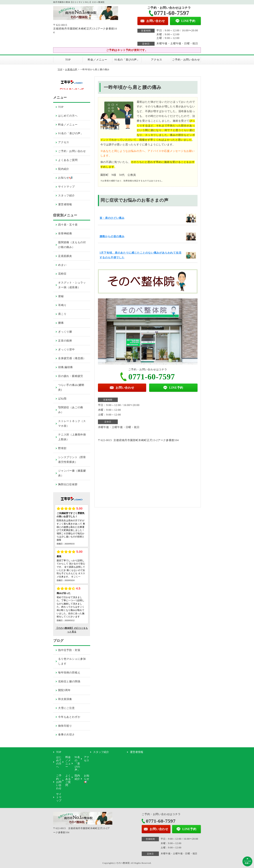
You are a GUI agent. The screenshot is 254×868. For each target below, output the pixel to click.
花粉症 (62, 274)
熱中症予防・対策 (69, 650)
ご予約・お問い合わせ (186, 60)
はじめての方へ (68, 116)
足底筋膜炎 (65, 256)
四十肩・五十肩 (68, 225)
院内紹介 (64, 169)
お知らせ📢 (65, 178)
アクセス (156, 60)
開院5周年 (64, 690)
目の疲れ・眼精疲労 (71, 376)
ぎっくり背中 (66, 349)
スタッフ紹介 (66, 195)
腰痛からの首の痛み (112, 236)
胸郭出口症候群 (68, 484)
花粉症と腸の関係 (69, 681)
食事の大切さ (66, 735)
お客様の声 (71, 70)
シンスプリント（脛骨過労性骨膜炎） (72, 460)
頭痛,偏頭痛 (65, 367)
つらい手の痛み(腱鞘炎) (71, 387)
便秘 (61, 296)
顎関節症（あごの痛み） (71, 410)
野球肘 (62, 448)
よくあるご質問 (68, 160)
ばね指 (62, 398)
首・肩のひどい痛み (112, 218)
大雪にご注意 (66, 708)
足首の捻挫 (65, 341)
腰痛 (61, 323)
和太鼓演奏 (65, 699)
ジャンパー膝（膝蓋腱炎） (72, 473)
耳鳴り (62, 305)
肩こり (62, 314)
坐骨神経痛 (65, 233)
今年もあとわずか (69, 717)
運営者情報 (65, 204)
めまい (62, 265)
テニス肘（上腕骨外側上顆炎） (72, 437)
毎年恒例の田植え (69, 673)
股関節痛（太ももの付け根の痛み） (72, 245)
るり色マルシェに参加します (72, 661)
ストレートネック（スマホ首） (72, 423)
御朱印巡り (65, 726)
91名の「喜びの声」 (127, 60)
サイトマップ (66, 187)
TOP (68, 60)
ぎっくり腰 (65, 332)
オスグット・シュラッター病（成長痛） (72, 285)
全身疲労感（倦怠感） (72, 358)
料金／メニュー (97, 60)
